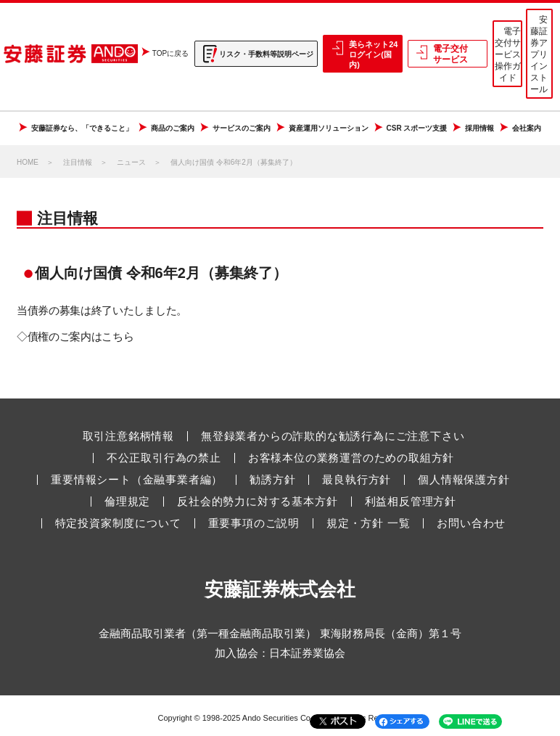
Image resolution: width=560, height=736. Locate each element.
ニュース (131, 162)
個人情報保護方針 (464, 480)
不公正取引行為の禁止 (164, 458)
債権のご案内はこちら (81, 336)
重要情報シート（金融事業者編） (137, 480)
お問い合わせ (471, 523)
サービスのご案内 (242, 128)
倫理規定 (127, 502)
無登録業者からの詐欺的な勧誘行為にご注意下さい (333, 436)
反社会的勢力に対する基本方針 (257, 502)
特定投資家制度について (118, 523)
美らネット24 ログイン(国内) (373, 55)
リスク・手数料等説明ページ (266, 54)
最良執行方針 (357, 480)
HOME (28, 162)
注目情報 (78, 162)
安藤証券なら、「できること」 (82, 128)
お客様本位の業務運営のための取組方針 (351, 458)
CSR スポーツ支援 (417, 128)
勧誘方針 (272, 480)
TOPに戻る (170, 53)
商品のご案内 (173, 128)
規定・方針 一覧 (368, 523)
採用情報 (479, 128)
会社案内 (527, 128)
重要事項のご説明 (254, 523)
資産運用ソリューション (329, 128)
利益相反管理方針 (411, 502)
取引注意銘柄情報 (128, 436)
